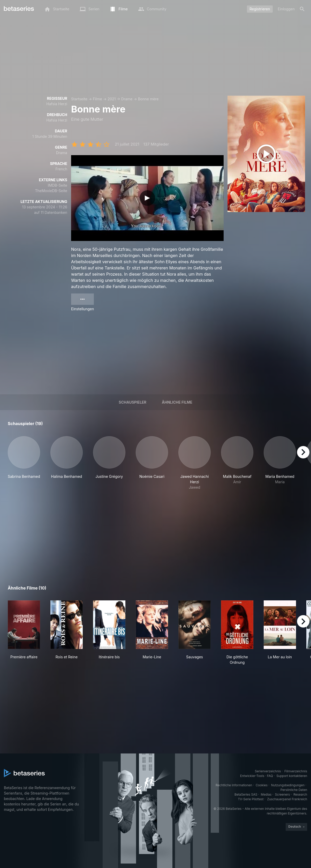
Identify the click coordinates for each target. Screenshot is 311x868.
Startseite (79, 99)
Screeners (283, 794)
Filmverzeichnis (296, 771)
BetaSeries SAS (246, 794)
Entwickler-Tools (252, 776)
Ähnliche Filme (177, 402)
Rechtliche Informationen (234, 785)
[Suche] (302, 9)
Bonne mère (148, 99)
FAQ (270, 776)
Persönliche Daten (294, 790)
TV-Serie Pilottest (251, 799)
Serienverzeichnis (268, 771)
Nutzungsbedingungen (288, 785)
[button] (24, 463)
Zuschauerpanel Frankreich (287, 799)
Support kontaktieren (292, 776)
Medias (266, 794)
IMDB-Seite (58, 185)
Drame (127, 99)
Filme (97, 99)
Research (300, 794)
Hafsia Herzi (57, 104)
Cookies (262, 785)
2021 (112, 99)
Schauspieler (132, 402)
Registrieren (260, 9)
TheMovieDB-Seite (51, 191)
